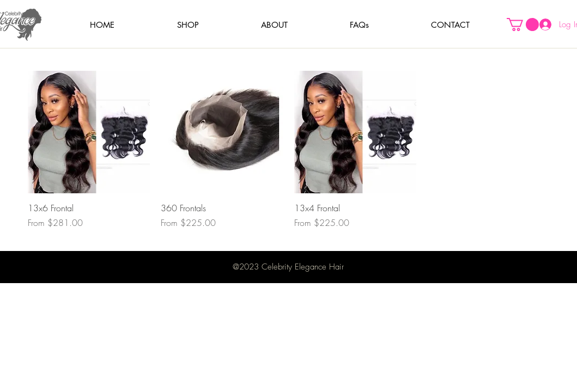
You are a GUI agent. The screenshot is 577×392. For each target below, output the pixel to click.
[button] (188, 25)
